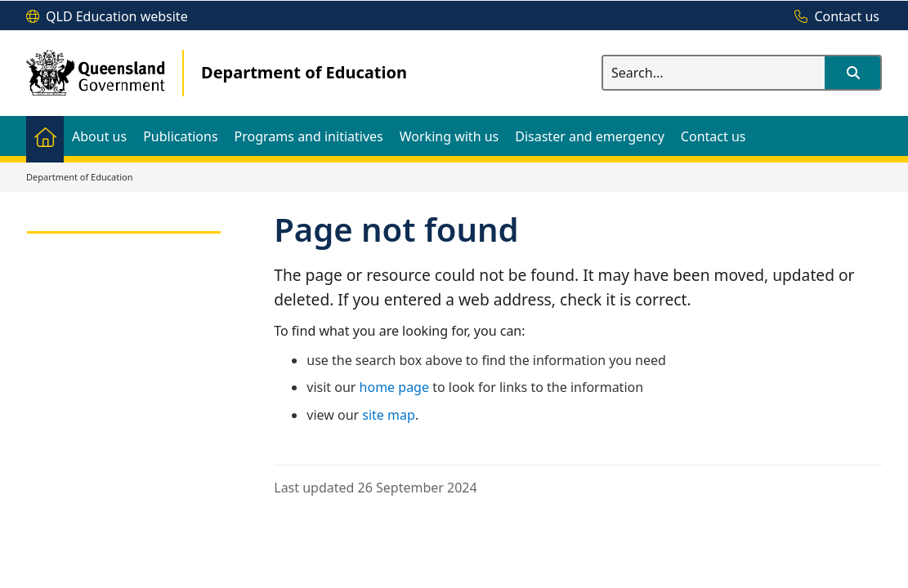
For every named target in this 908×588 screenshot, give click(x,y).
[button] (852, 73)
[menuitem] (45, 136)
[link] (124, 225)
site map (389, 415)
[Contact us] (833, 17)
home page (394, 387)
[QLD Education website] (107, 17)
